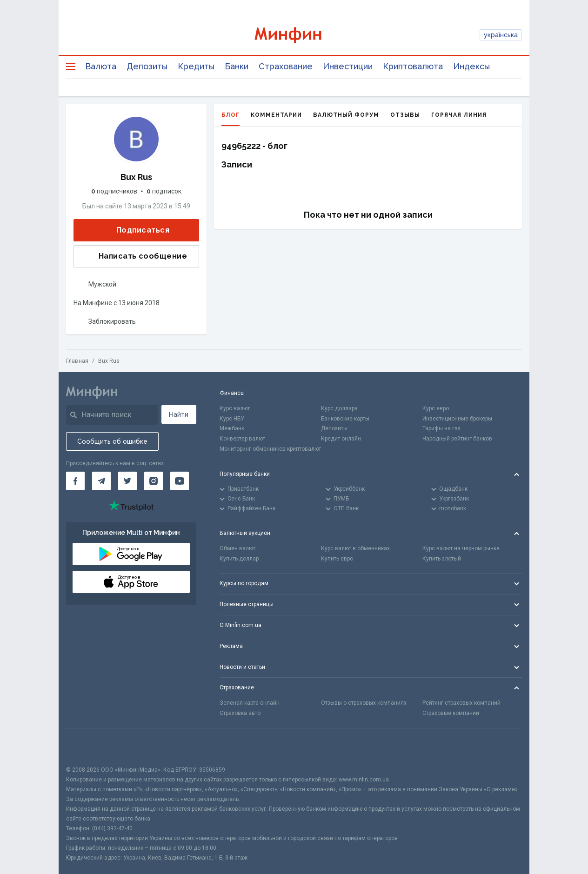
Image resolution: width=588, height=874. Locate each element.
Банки (237, 66)
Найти (179, 414)
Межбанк (232, 428)
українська (501, 35)
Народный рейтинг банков (457, 439)
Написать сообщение (135, 256)
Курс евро (436, 408)
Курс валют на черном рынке (461, 548)
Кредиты (196, 66)
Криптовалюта (413, 66)
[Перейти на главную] (294, 35)
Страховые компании (451, 713)
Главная (77, 361)
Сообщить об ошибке (112, 441)
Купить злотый (442, 559)
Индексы (471, 66)
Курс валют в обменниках (355, 548)
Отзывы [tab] (405, 115)
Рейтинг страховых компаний (461, 703)
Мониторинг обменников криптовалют (270, 449)
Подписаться (135, 230)
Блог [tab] (231, 119)
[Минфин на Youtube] (180, 481)
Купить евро (337, 559)
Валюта (101, 66)
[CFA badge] (87, 747)
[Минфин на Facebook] (75, 481)
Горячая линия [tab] (459, 115)
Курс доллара (339, 408)
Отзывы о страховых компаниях (364, 703)
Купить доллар (239, 559)
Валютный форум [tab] (346, 115)
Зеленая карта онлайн (250, 703)
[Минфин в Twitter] (127, 481)
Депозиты (147, 66)
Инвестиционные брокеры (457, 419)
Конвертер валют (242, 439)
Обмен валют (237, 548)
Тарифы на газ (441, 428)
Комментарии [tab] (276, 115)
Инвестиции (348, 66)
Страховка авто (240, 713)
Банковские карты (345, 419)
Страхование (286, 66)
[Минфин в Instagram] (154, 481)
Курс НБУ (232, 419)
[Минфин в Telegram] (101, 481)
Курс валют (235, 408)
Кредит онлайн (341, 439)
